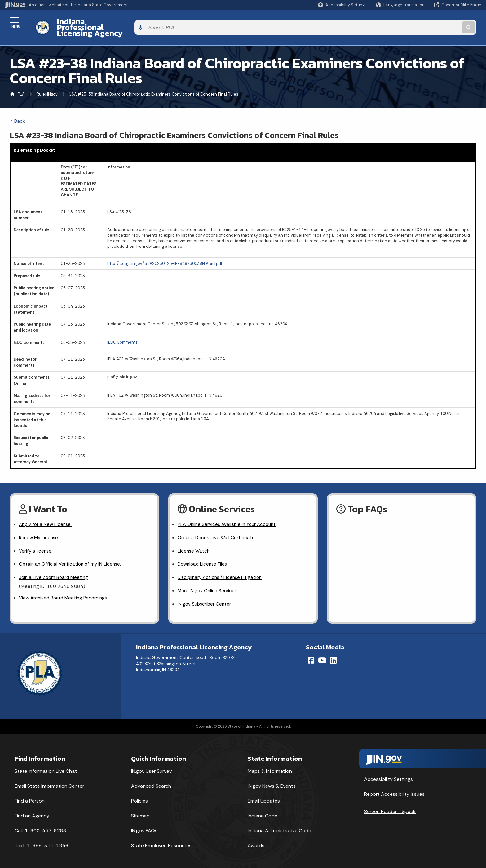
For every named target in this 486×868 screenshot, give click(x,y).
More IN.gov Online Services (208, 583)
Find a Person (30, 794)
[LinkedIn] (333, 654)
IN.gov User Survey (152, 765)
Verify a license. (36, 542)
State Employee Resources (161, 839)
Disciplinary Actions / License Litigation (222, 570)
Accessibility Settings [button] (389, 773)
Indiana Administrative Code (279, 824)
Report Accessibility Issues (394, 788)
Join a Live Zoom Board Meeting (55, 570)
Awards (256, 839)
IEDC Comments (122, 331)
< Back (18, 110)
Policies (139, 794)
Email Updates (264, 794)
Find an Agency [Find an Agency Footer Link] (32, 809)
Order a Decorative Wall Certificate (217, 528)
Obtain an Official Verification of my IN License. (72, 556)
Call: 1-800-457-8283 (40, 824)
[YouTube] (322, 654)
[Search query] (426, 22)
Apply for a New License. (46, 514)
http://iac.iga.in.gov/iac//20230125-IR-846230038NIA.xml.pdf (165, 253)
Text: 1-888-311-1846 (42, 839)
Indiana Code (263, 809)
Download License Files (204, 556)
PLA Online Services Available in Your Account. (229, 514)
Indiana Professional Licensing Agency (122, 22)
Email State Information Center (49, 779)
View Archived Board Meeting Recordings (65, 591)
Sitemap (140, 809)
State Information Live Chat (46, 765)
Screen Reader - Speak (390, 805)
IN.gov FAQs (144, 824)
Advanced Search (151, 779)
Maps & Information (270, 765)
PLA (21, 83)
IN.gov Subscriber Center (205, 597)
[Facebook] (311, 654)
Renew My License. (40, 528)
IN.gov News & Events (272, 779)
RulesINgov (47, 83)
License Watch (194, 542)
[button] (342, 5)
